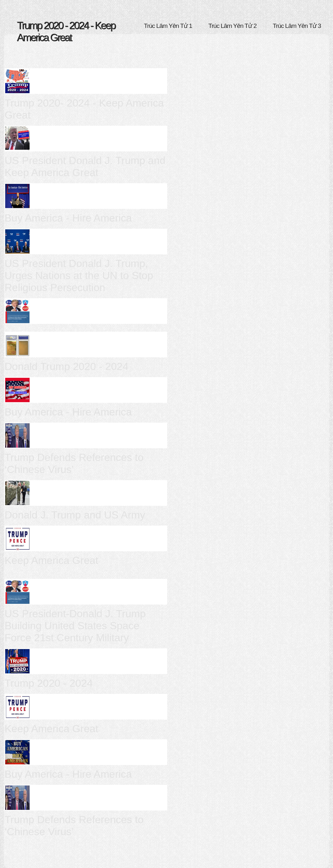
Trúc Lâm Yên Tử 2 (233, 26)
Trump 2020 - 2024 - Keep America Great (66, 31)
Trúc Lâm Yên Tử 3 (297, 26)
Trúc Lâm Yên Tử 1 (168, 26)
